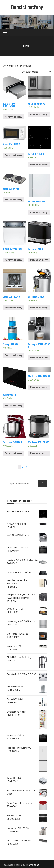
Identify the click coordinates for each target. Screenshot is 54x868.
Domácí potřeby (27, 7)
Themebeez (32, 865)
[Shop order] (36, 72)
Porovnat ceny (14, 117)
